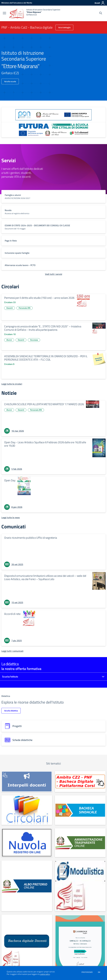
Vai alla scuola (10, 81)
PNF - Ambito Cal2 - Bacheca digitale (27, 27)
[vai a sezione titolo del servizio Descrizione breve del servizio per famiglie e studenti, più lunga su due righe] (53, 196)
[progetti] (53, 726)
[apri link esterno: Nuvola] (27, 843)
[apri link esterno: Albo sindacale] (80, 810)
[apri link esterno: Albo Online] (27, 886)
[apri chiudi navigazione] (4, 13)
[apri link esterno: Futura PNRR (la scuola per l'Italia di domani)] (53, 130)
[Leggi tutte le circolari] (12, 384)
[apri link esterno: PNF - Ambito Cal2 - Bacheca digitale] (80, 782)
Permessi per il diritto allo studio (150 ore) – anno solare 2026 (39, 298)
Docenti (10, 308)
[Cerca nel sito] (101, 13)
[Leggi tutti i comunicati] (12, 651)
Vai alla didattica (11, 711)
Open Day (10, 480)
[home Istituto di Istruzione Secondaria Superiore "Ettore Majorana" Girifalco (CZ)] (35, 13)
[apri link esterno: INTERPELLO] (27, 782)
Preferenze (87, 972)
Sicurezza (34, 340)
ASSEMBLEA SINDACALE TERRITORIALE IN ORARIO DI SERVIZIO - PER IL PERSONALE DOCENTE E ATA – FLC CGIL (46, 358)
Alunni (9, 340)
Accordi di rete (12, 614)
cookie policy (45, 974)
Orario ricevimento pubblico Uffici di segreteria (31, 538)
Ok (99, 972)
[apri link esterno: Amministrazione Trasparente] (80, 843)
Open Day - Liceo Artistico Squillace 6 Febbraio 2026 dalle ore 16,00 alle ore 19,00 (45, 444)
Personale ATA (25, 308)
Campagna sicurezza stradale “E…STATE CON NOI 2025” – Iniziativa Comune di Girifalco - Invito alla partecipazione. (43, 328)
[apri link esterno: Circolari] (27, 810)
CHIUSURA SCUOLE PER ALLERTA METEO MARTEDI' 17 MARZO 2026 (44, 404)
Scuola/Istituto (10, 677)
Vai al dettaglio (64, 27)
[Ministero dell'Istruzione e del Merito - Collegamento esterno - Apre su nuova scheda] (17, 3)
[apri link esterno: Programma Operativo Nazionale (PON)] (53, 115)
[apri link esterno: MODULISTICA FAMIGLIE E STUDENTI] (80, 886)
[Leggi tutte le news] (11, 517)
